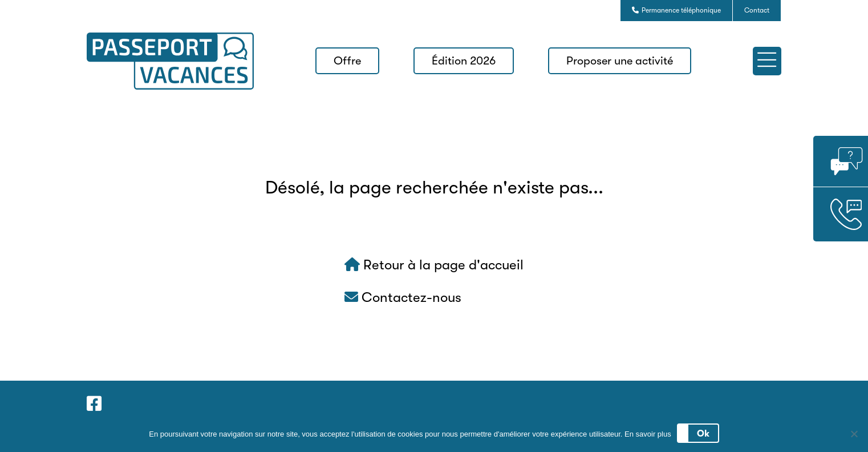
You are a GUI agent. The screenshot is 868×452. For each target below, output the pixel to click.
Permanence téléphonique (676, 10)
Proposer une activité (620, 61)
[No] (854, 434)
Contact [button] (757, 10)
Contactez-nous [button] (403, 297)
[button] (767, 61)
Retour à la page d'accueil (434, 265)
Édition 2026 (464, 61)
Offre (347, 61)
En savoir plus (648, 434)
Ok (703, 434)
